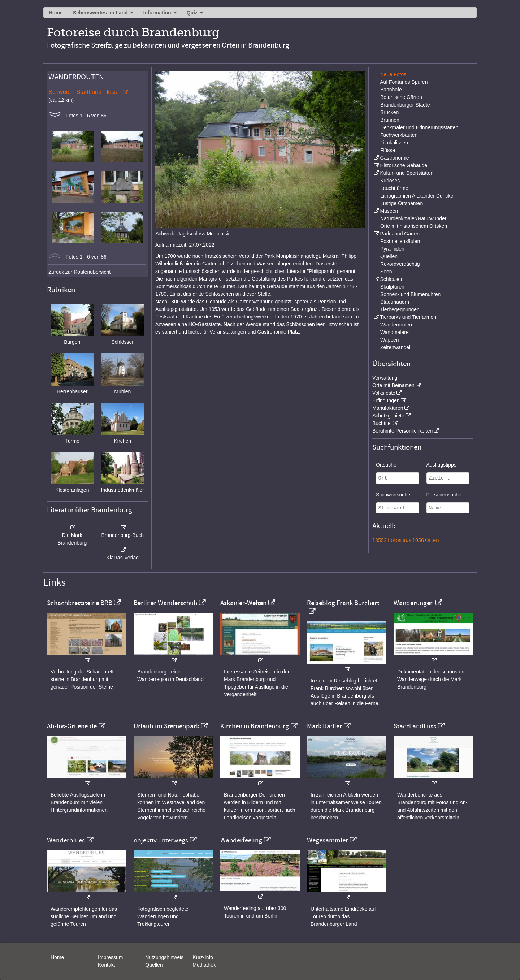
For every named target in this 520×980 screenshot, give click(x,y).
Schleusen (392, 279)
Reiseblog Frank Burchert (343, 603)
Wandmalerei (395, 332)
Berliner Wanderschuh (165, 603)
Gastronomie (394, 158)
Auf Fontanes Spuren (404, 82)
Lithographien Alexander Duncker (418, 196)
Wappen (390, 340)
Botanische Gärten (401, 97)
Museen (389, 211)
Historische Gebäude (404, 165)
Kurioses (390, 181)
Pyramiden (392, 249)
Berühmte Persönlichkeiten (402, 431)
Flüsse (388, 150)
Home (56, 13)
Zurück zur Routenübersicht (79, 272)
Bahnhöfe (391, 90)
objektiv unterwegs (161, 840)
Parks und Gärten (400, 234)
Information (157, 13)
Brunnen (390, 120)
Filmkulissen (394, 143)
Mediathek (204, 965)
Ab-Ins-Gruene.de (72, 726)
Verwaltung (385, 378)
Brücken (389, 112)
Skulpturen (392, 287)
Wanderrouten (396, 325)
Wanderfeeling (241, 840)
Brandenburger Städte (405, 105)
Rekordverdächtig (400, 264)
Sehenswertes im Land (100, 13)
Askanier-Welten (243, 603)
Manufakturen (388, 408)
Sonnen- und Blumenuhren (410, 294)
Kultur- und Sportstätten (407, 173)
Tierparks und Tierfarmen (408, 317)
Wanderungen (414, 603)
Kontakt (106, 965)
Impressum (110, 957)
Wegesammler (328, 840)
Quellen (389, 256)
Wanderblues (66, 840)
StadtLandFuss (415, 726)
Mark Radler (324, 726)
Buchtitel (382, 423)
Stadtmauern (395, 302)
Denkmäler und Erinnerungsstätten (419, 127)
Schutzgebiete (388, 416)
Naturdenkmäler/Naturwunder (413, 218)
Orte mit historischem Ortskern (415, 226)
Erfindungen (386, 400)
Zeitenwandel (395, 347)
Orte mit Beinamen (393, 385)
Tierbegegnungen (400, 309)
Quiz (192, 13)
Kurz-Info (203, 957)
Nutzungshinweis (164, 957)
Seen (386, 272)
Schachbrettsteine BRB (80, 603)
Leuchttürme (394, 188)
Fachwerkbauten (399, 135)
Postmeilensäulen (400, 241)
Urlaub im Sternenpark (166, 726)
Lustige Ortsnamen (402, 203)
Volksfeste (384, 393)
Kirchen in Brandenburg (255, 726)
